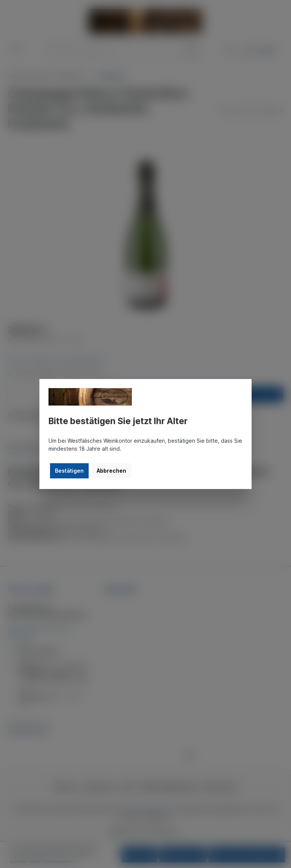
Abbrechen (111, 471)
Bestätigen (69, 471)
